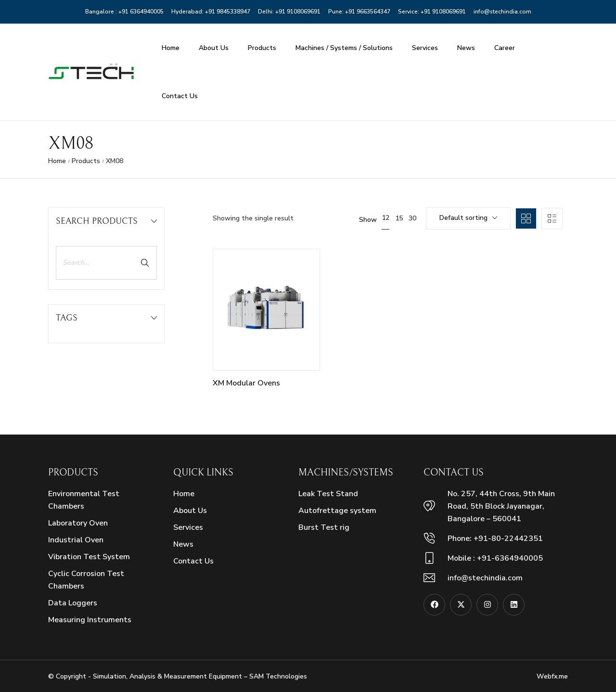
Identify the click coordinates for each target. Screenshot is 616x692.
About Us (214, 48)
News (466, 48)
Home (171, 48)
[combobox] (468, 218)
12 (385, 218)
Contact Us (180, 96)
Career (505, 48)
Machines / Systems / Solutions (344, 48)
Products (262, 48)
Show (368, 220)
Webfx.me (552, 676)
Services (425, 48)
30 (412, 218)
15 (399, 218)
